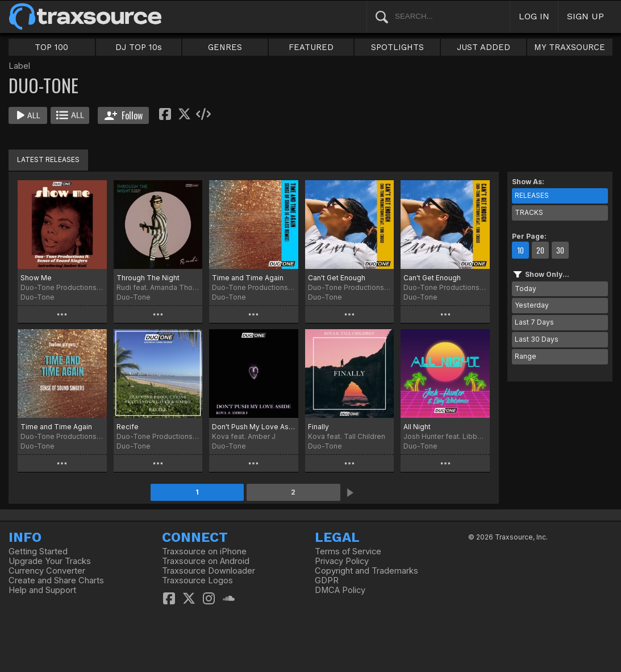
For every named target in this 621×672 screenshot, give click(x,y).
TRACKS (529, 212)
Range (526, 356)
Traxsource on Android (206, 561)
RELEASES (532, 195)
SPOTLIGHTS (397, 47)
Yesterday (532, 305)
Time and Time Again (248, 278)
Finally (318, 427)
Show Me (36, 278)
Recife (128, 427)
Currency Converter (47, 571)
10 (520, 250)
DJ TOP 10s (139, 47)
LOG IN (534, 16)
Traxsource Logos (197, 580)
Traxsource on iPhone (204, 551)
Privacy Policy (342, 561)
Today (526, 289)
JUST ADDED (484, 47)
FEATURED (311, 47)
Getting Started (38, 551)
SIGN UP (585, 16)
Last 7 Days (534, 322)
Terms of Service (348, 551)
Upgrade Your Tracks (50, 561)
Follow (124, 115)
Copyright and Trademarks (366, 571)
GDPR (327, 580)
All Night (417, 427)
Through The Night (148, 278)
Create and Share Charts (56, 580)
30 (560, 250)
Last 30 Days (537, 339)
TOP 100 (51, 47)
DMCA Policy (340, 590)
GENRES (225, 47)
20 (540, 250)
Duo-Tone (37, 297)
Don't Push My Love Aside (254, 427)
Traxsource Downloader (209, 571)
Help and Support (42, 590)
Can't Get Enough (337, 278)
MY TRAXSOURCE (570, 47)
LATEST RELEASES (48, 159)
